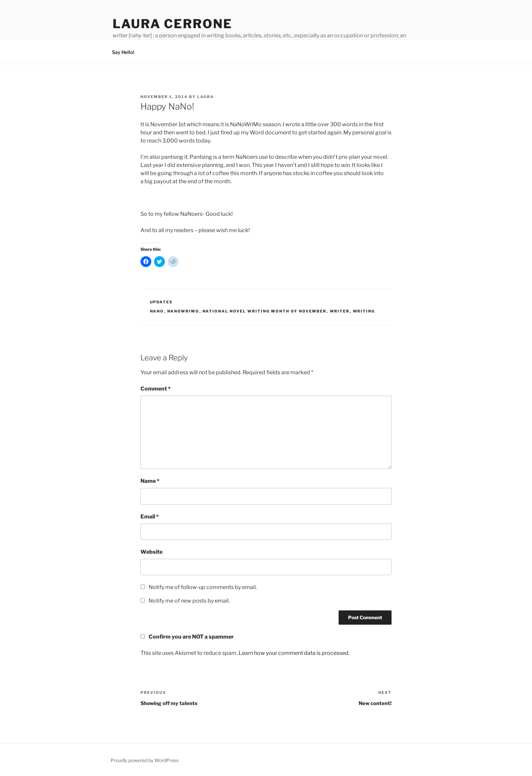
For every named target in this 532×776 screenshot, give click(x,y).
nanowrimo (183, 311)
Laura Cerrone (172, 24)
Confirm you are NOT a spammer (187, 637)
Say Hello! (123, 52)
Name (150, 481)
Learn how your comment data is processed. (294, 653)
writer (340, 311)
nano (157, 311)
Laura (206, 97)
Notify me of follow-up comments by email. (203, 587)
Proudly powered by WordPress (145, 760)
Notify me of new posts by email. (189, 601)
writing (364, 311)
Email (150, 517)
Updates (161, 302)
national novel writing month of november (265, 311)
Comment (156, 389)
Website (151, 552)
